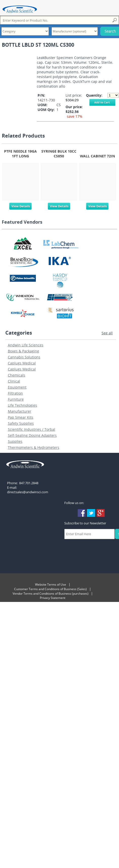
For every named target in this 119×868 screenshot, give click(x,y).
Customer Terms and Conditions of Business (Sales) (50, 589)
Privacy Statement (53, 598)
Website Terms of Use (51, 584)
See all (107, 333)
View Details (21, 205)
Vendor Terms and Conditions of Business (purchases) (51, 594)
